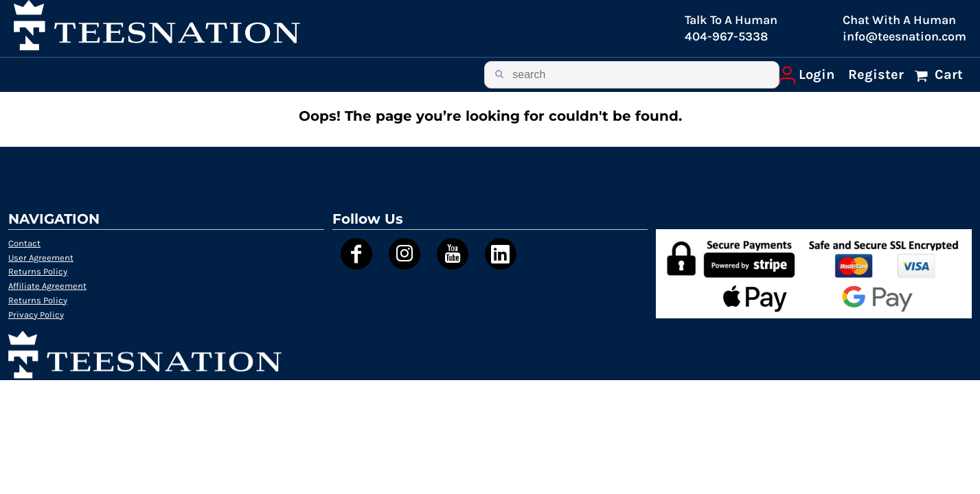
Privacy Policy (36, 315)
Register (876, 74)
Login (817, 74)
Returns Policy (38, 271)
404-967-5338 (726, 36)
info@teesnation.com (904, 36)
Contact (24, 243)
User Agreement (41, 258)
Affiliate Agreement (47, 286)
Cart (947, 74)
